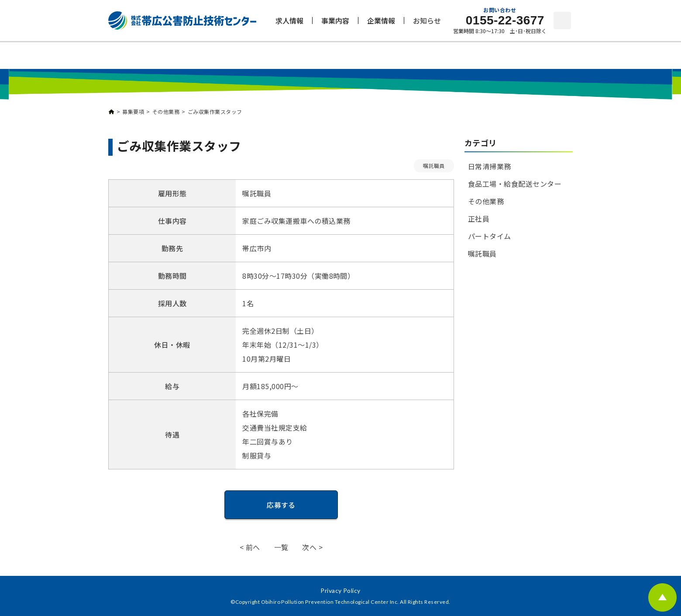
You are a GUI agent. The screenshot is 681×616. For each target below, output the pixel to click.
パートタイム (490, 236)
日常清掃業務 (490, 166)
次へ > (312, 547)
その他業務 (486, 201)
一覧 (281, 547)
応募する (281, 505)
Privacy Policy (340, 590)
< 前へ (250, 547)
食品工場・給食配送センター (515, 184)
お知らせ (427, 21)
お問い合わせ (562, 21)
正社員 (479, 219)
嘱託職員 (434, 166)
